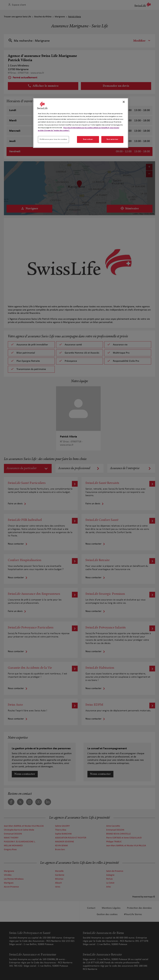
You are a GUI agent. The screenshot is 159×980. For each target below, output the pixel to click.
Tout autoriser (112, 139)
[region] (81, 123)
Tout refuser (88, 139)
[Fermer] (124, 102)
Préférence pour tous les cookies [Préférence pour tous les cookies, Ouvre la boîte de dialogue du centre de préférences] (53, 139)
